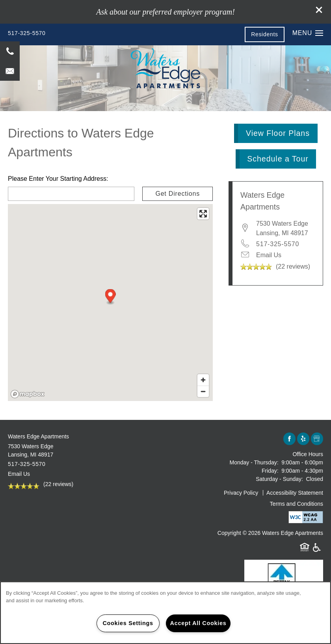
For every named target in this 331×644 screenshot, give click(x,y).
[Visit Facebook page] (289, 439)
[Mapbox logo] (28, 394)
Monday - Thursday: (254, 462)
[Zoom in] (203, 380)
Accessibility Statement (295, 493)
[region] (165, 613)
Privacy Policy (241, 493)
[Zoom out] (203, 391)
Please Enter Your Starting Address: (58, 179)
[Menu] (308, 33)
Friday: (270, 471)
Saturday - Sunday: (279, 479)
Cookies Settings (128, 623)
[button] (319, 10)
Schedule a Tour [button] (278, 159)
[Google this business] (317, 439)
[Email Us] (10, 71)
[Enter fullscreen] (203, 214)
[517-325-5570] (10, 51)
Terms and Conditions (297, 504)
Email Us (269, 255)
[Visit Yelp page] (303, 439)
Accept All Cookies (198, 623)
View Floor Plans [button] (278, 133)
